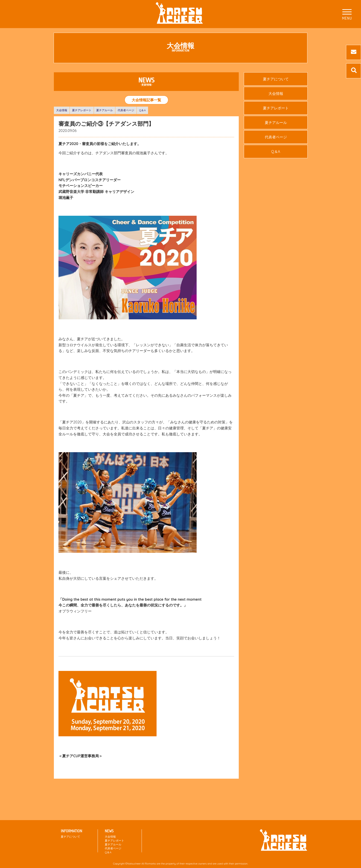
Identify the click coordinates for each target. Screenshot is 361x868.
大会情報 (62, 110)
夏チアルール (105, 110)
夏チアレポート (82, 110)
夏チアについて (276, 79)
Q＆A (142, 110)
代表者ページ (126, 110)
